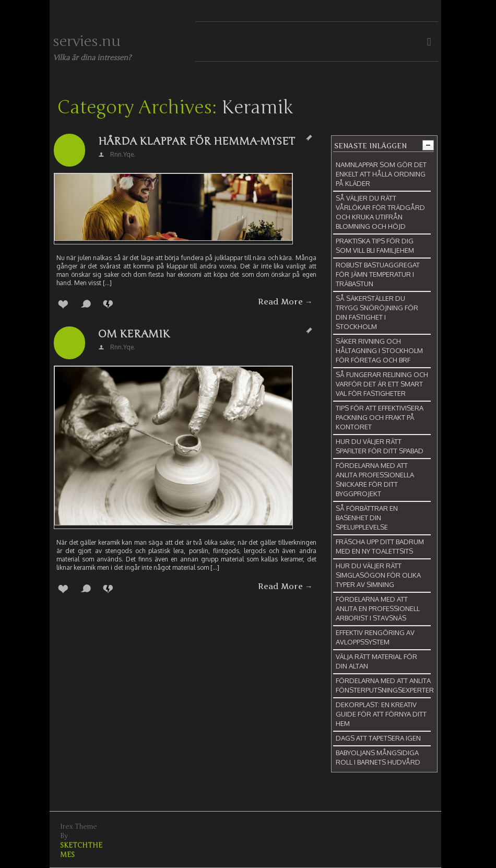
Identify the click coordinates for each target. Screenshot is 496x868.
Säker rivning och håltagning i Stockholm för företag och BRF (379, 350)
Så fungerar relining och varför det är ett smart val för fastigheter (382, 384)
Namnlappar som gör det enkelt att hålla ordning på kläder (381, 174)
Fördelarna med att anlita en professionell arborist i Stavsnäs (378, 608)
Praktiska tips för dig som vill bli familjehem (375, 245)
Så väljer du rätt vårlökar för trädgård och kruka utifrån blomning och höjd (380, 212)
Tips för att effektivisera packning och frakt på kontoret (380, 417)
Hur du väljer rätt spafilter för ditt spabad (380, 446)
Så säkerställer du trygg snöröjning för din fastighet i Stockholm (377, 312)
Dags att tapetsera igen (378, 738)
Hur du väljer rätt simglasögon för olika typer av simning (378, 575)
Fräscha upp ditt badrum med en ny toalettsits (380, 546)
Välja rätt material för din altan (376, 661)
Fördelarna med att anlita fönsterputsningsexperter (385, 685)
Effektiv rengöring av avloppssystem (375, 637)
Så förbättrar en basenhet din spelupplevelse (367, 518)
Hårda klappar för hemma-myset (197, 141)
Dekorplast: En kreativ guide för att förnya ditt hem (381, 714)
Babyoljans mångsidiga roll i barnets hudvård (378, 757)
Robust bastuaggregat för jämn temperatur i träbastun (378, 274)
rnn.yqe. (123, 154)
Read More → (285, 302)
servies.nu (87, 41)
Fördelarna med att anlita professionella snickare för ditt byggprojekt (375, 479)
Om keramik (134, 334)
